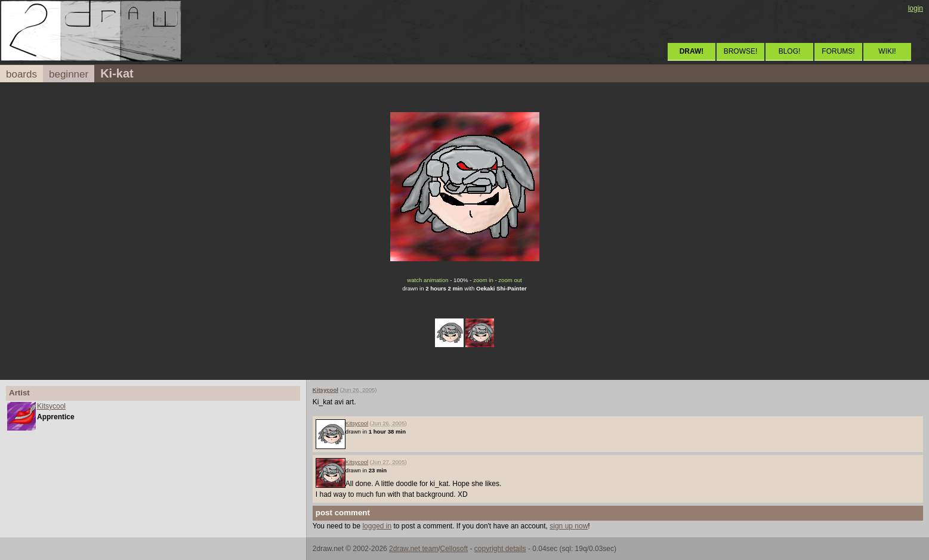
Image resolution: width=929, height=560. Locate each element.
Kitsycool (51, 406)
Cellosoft (454, 549)
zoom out (510, 280)
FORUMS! (838, 51)
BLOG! (790, 51)
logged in (377, 526)
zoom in (483, 280)
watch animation (428, 280)
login (916, 8)
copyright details (500, 549)
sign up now (569, 526)
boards (21, 74)
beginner (69, 74)
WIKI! (887, 51)
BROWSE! (741, 51)
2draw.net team (413, 549)
